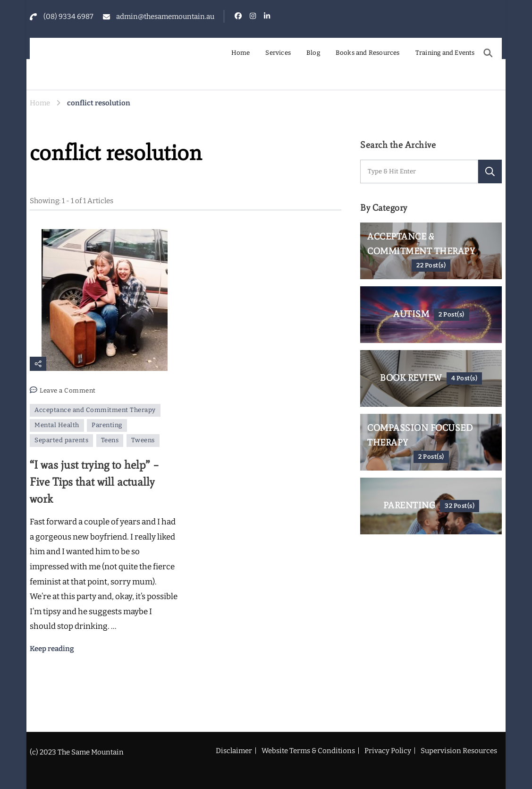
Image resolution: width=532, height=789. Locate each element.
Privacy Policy (388, 751)
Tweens (143, 440)
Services (278, 53)
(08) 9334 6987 (68, 17)
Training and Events (445, 53)
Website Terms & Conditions (308, 751)
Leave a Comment (68, 391)
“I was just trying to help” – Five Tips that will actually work (94, 482)
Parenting (107, 425)
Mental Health (57, 425)
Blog (313, 53)
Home (241, 53)
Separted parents (61, 440)
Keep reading (52, 649)
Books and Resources (368, 53)
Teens (110, 440)
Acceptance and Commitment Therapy (95, 410)
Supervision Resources (459, 751)
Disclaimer (234, 751)
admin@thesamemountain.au (165, 17)
